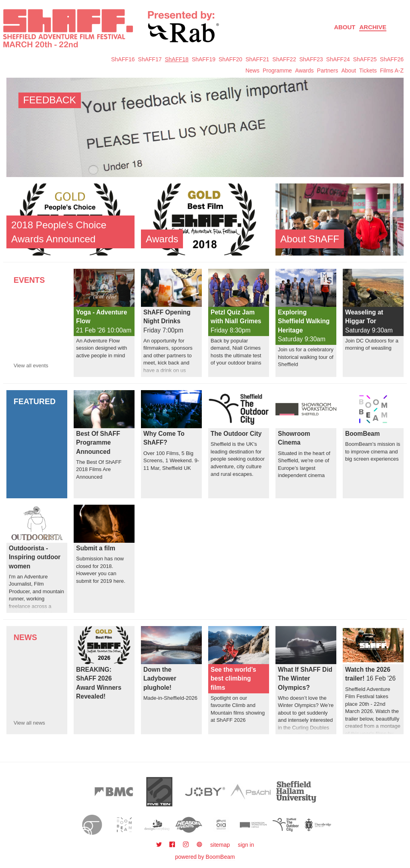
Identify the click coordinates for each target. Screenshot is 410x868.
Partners (328, 70)
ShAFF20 (230, 59)
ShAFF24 (338, 59)
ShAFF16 (123, 59)
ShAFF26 (392, 59)
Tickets (368, 70)
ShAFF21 (257, 59)
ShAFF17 (150, 59)
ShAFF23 (311, 59)
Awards (304, 70)
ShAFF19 (204, 59)
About (345, 27)
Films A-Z (392, 70)
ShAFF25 (365, 59)
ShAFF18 (177, 59)
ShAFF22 (284, 59)
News (252, 70)
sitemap (220, 845)
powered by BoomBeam (205, 857)
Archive (373, 27)
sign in (246, 845)
